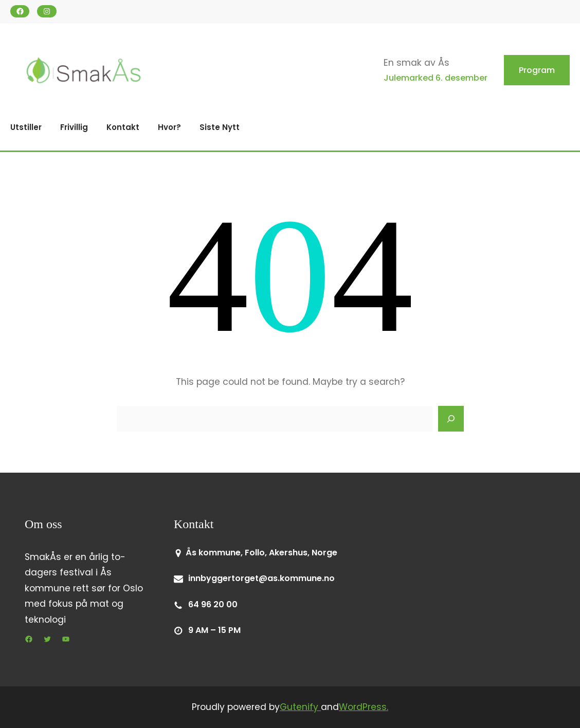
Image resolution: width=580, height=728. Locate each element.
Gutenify (300, 707)
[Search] (451, 419)
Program (537, 70)
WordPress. (364, 707)
